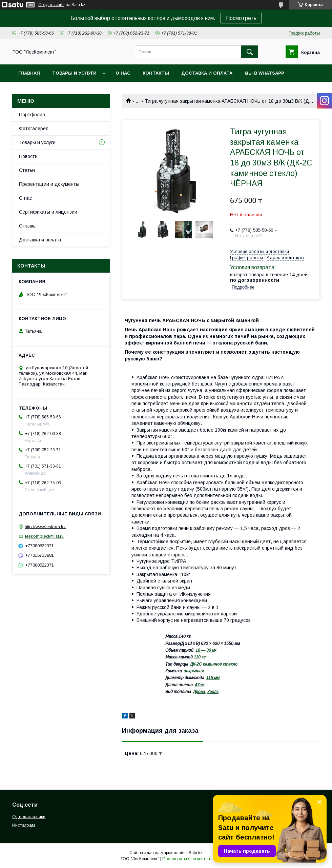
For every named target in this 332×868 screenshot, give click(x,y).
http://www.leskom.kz (45, 526)
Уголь (213, 692)
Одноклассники (29, 817)
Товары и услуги (74, 73)
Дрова (199, 692)
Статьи (27, 170)
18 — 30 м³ (206, 650)
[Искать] (250, 52)
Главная (29, 73)
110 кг (200, 657)
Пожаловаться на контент (187, 859)
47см (200, 685)
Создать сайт (51, 5)
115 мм (213, 678)
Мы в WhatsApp (264, 73)
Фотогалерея (34, 129)
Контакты (156, 73)
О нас (123, 73)
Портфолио (32, 115)
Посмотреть (241, 18)
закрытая (194, 671)
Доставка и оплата (207, 73)
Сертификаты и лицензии (48, 212)
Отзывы (28, 226)
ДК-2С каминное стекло (214, 664)
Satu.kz (196, 853)
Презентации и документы (49, 184)
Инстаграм (24, 825)
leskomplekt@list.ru (44, 536)
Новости (28, 156)
